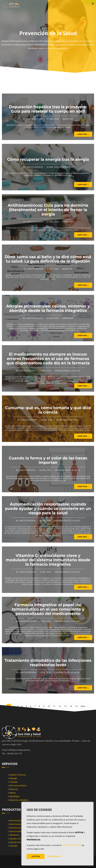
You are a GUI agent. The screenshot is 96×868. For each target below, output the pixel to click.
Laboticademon (34, 119)
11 (54, 706)
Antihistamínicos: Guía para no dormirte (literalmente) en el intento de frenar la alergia (48, 210)
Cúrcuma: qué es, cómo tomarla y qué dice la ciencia (48, 410)
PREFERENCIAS (54, 856)
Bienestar (68, 119)
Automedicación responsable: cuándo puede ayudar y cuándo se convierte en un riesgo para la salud (48, 509)
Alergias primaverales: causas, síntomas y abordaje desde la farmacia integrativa (48, 308)
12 (60, 706)
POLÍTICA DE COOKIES (72, 845)
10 (49, 706)
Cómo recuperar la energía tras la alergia (48, 159)
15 (76, 706)
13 (65, 706)
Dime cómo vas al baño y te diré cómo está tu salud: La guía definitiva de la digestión (48, 259)
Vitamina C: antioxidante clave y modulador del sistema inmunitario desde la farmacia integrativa (48, 560)
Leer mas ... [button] (83, 134)
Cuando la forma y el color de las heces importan (48, 460)
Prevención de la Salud (67, 371)
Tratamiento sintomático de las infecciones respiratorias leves (48, 663)
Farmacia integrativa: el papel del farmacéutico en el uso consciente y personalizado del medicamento (48, 609)
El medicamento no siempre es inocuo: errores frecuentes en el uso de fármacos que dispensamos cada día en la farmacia (48, 359)
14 (71, 706)
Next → (84, 706)
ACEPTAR (36, 856)
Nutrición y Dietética (67, 420)
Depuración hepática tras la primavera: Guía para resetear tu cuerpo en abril (48, 109)
